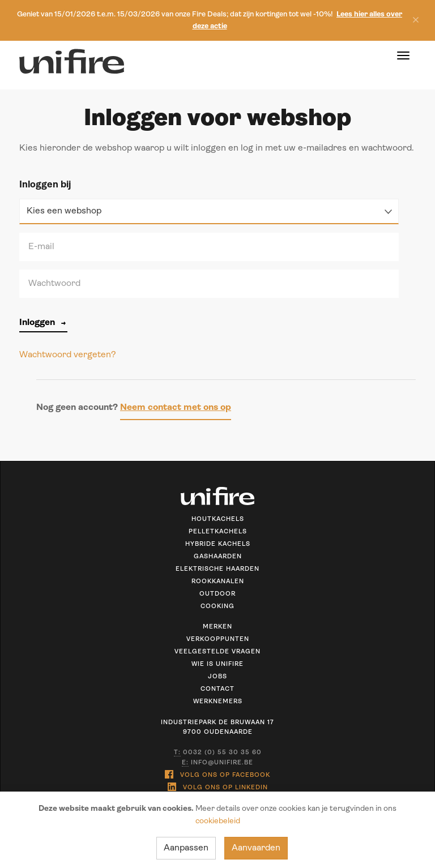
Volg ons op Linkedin (218, 787)
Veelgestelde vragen (217, 652)
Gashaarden (218, 557)
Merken (217, 627)
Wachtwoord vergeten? (68, 355)
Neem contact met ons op (176, 408)
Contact (217, 689)
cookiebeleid (218, 821)
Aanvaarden (256, 848)
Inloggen (43, 323)
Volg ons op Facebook (217, 774)
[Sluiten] (413, 21)
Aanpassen (186, 848)
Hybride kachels (218, 544)
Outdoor (217, 594)
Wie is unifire (217, 664)
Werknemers (218, 702)
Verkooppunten (218, 640)
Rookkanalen (218, 582)
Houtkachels (218, 519)
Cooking (217, 607)
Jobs (217, 677)
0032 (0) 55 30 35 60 (218, 753)
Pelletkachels (218, 532)
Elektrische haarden (217, 569)
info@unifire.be (217, 763)
